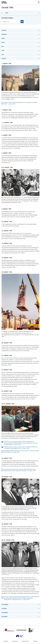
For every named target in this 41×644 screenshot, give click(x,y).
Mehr (13, 99)
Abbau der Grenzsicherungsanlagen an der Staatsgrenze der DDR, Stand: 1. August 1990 (21, 103)
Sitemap (35, 641)
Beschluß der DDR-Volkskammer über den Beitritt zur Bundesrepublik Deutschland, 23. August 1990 (21, 451)
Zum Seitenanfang (39, 623)
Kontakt (6, 641)
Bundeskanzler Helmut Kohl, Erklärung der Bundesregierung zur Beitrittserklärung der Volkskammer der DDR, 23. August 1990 (20, 470)
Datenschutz (25, 641)
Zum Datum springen (7, 18)
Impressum (15, 641)
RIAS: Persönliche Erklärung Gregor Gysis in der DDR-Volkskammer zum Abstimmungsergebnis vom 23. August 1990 (21, 448)
